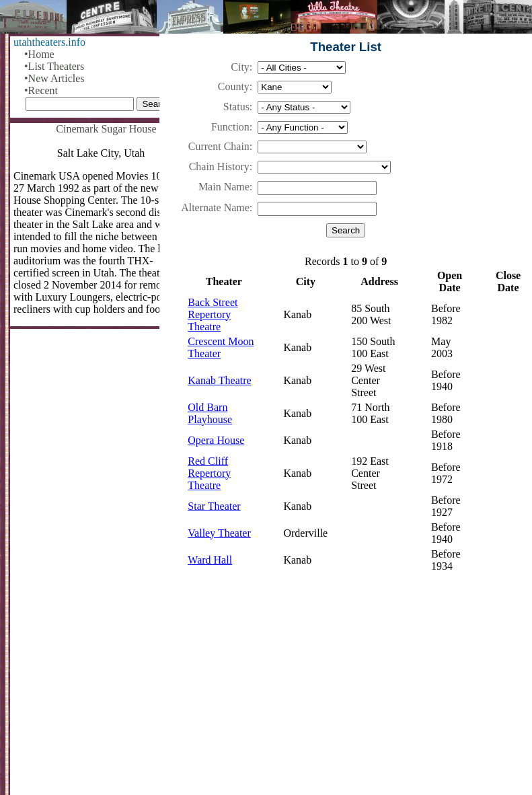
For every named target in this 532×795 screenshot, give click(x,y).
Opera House (216, 440)
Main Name (224, 187)
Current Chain (219, 146)
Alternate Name (215, 207)
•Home (39, 54)
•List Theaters (54, 66)
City (240, 67)
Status (236, 107)
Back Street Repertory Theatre (213, 314)
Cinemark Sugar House (106, 129)
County (234, 86)
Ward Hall (210, 560)
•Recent (41, 90)
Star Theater (214, 506)
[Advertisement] (346, 690)
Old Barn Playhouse (210, 413)
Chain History (219, 166)
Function (230, 127)
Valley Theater (219, 533)
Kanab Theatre (219, 380)
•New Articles (54, 78)
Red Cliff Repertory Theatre (209, 473)
